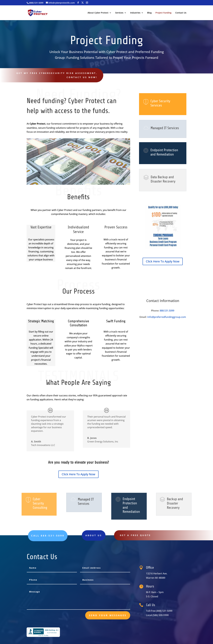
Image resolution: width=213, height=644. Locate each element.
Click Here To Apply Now (78, 474)
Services (119, 13)
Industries (135, 13)
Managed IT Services (164, 128)
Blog (149, 13)
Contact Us (181, 13)
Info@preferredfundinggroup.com (167, 317)
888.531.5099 (167, 311)
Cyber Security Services (160, 103)
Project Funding (163, 13)
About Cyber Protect (98, 13)
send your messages (108, 615)
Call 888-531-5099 (169, 73)
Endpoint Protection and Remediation (164, 152)
